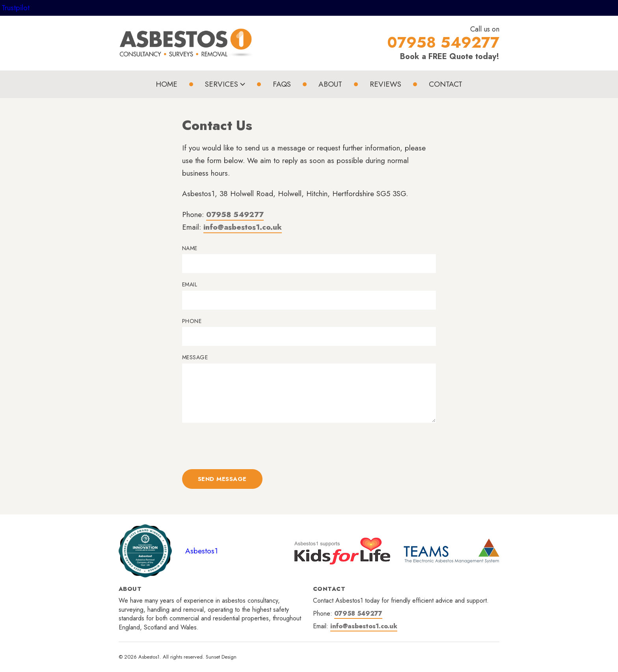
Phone (192, 321)
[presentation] (242, 446)
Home (167, 84)
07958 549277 (235, 214)
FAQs (282, 84)
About (330, 84)
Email (190, 285)
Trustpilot (16, 8)
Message (195, 357)
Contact (446, 84)
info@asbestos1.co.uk (243, 227)
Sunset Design (221, 657)
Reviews (385, 84)
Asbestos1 (202, 551)
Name (190, 248)
